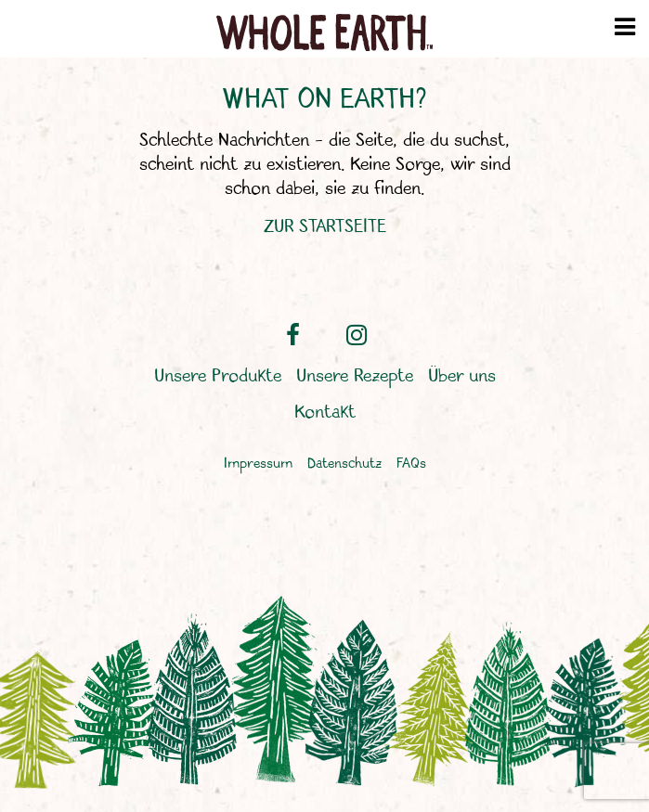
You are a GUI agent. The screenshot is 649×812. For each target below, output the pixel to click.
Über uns (462, 377)
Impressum (258, 464)
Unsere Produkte (218, 377)
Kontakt (325, 413)
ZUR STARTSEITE (325, 227)
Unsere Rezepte (355, 377)
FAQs (411, 464)
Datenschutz (344, 464)
